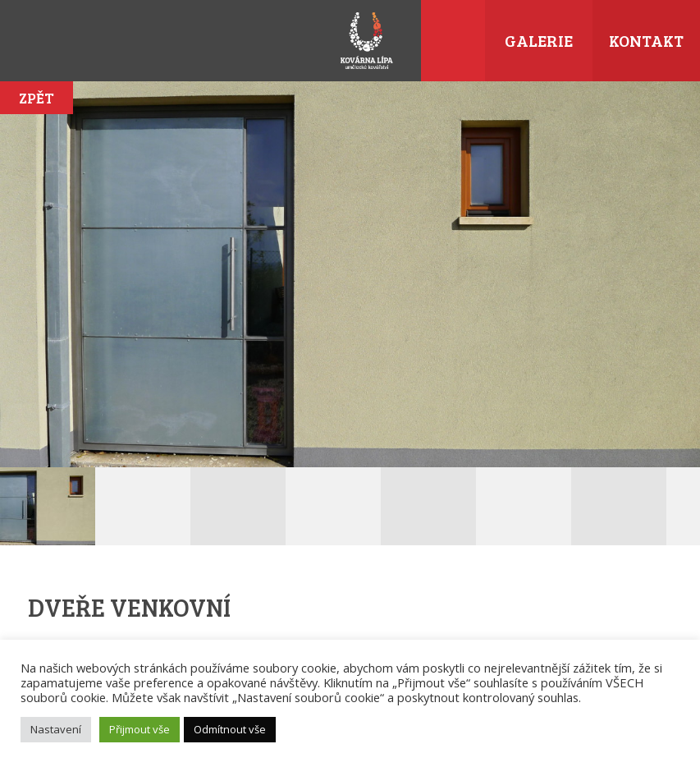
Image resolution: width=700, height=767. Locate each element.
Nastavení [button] (56, 729)
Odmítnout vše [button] (230, 729)
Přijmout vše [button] (140, 729)
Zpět (37, 98)
